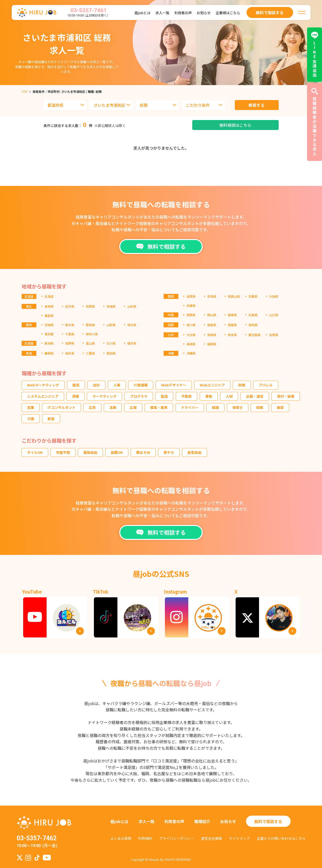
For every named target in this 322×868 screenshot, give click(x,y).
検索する (257, 105)
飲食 (51, 419)
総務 (260, 407)
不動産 (187, 396)
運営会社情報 (211, 838)
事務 (209, 396)
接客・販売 (159, 407)
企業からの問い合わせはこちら (281, 838)
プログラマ (139, 396)
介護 (31, 419)
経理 (215, 407)
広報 (133, 407)
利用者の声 (183, 13)
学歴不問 (63, 452)
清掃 (75, 396)
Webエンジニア (212, 385)
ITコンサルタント (62, 407)
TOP (25, 91)
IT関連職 (141, 385)
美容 (280, 407)
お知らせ (204, 13)
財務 (242, 385)
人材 (229, 396)
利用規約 (145, 838)
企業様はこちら (228, 13)
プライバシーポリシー (177, 838)
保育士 (238, 407)
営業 (31, 407)
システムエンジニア (43, 396)
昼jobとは (142, 13)
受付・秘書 (286, 396)
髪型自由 (194, 452)
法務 (113, 407)
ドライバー (190, 407)
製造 (164, 396)
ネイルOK (35, 452)
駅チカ (169, 452)
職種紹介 (202, 821)
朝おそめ (143, 452)
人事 (117, 385)
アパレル (266, 385)
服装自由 (90, 452)
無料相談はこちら (235, 125)
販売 (76, 385)
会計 (96, 385)
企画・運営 (255, 396)
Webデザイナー (174, 385)
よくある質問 (121, 838)
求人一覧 (162, 13)
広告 (92, 407)
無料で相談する (268, 821)
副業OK (117, 452)
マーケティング (104, 396)
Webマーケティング (43, 385)
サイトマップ (239, 838)
